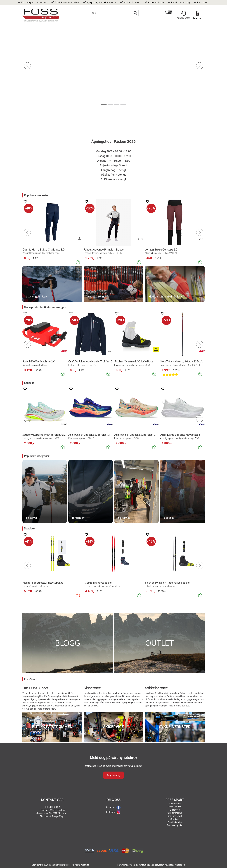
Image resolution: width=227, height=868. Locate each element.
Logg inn (197, 18)
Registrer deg (114, 775)
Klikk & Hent (132, 2)
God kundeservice (67, 2)
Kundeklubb (156, 2)
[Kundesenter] (184, 13)
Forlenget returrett (35, 2)
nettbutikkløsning (147, 865)
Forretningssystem (126, 865)
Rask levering (181, 2)
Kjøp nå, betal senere (102, 2)
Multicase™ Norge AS (175, 865)
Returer (202, 2)
